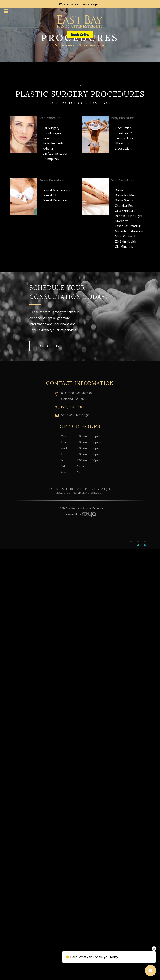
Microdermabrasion (129, 231)
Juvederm (122, 221)
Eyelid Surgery (53, 133)
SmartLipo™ (123, 133)
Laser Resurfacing (128, 226)
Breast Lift (50, 195)
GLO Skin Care (125, 211)
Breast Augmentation (58, 190)
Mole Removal (125, 236)
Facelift (48, 138)
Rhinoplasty (51, 159)
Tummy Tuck (124, 138)
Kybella (48, 148)
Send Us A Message (75, 415)
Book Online (80, 35)
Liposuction (123, 128)
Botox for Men (125, 195)
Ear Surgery (51, 128)
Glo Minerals (124, 247)
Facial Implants (53, 143)
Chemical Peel (125, 206)
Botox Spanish (125, 200)
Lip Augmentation (55, 153)
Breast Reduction (55, 200)
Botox (119, 190)
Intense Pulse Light (129, 216)
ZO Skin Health (125, 241)
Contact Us (48, 346)
